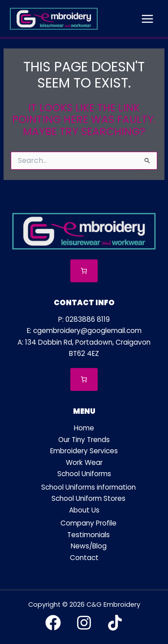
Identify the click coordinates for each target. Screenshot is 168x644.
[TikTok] (115, 623)
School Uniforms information (88, 487)
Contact (84, 558)
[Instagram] (84, 623)
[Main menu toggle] (147, 19)
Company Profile (88, 523)
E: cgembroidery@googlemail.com (84, 331)
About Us (84, 510)
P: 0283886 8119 (84, 319)
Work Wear (84, 462)
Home (84, 428)
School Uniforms (84, 474)
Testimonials (88, 535)
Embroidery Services (84, 451)
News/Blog (89, 546)
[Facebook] (53, 623)
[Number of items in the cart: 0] (84, 271)
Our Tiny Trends (84, 440)
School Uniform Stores (88, 498)
